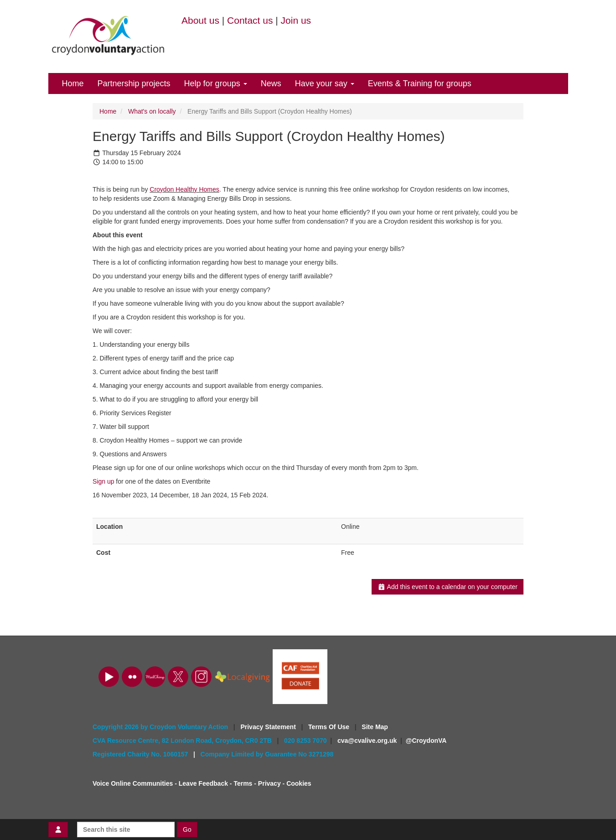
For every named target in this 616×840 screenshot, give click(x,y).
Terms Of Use (330, 727)
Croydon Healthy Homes (184, 189)
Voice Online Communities (133, 783)
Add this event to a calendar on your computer (448, 587)
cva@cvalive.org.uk (367, 741)
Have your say (325, 83)
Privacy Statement (269, 727)
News (271, 83)
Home (73, 83)
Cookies (299, 783)
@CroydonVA (426, 741)
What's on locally (152, 111)
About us (200, 20)
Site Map (375, 727)
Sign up (103, 481)
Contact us (250, 20)
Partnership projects (134, 83)
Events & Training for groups (420, 83)
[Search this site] (126, 830)
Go (187, 830)
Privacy (269, 783)
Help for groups (216, 83)
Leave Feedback (203, 783)
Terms (243, 783)
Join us (296, 20)
